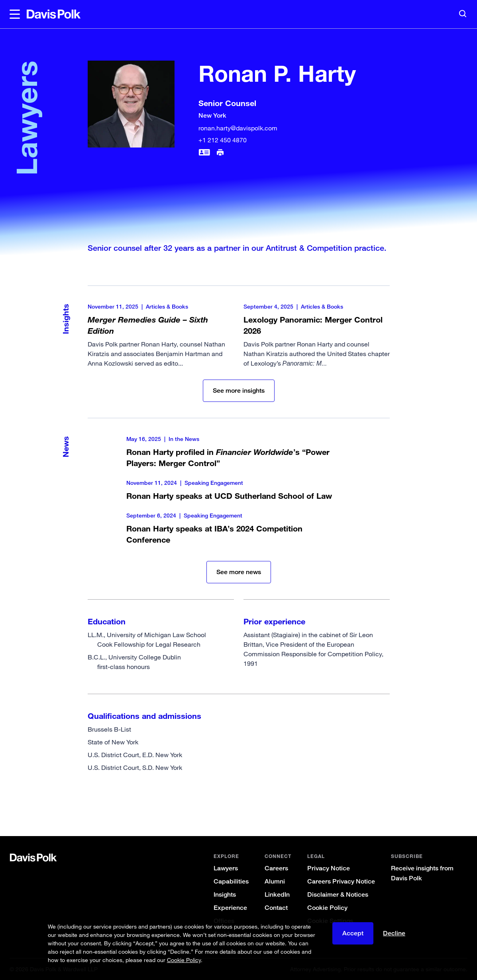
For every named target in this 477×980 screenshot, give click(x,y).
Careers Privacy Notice (341, 881)
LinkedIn (277, 894)
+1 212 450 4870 (223, 140)
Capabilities (231, 881)
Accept (353, 933)
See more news (239, 572)
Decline (394, 933)
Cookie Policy (327, 908)
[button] (15, 14)
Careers (276, 868)
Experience (230, 908)
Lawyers (226, 868)
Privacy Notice (329, 868)
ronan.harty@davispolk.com (238, 128)
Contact (276, 908)
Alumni (275, 881)
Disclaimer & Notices (338, 894)
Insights (225, 894)
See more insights (239, 391)
